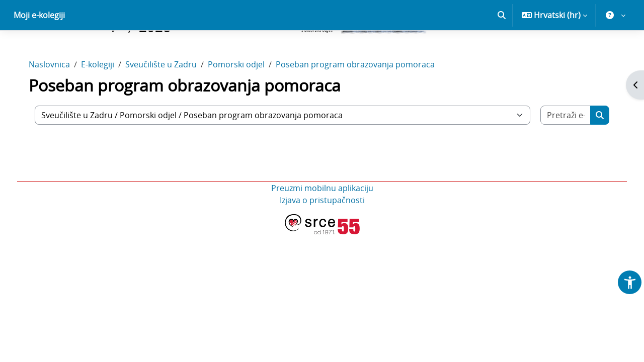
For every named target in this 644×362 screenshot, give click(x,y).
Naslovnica (56, 100)
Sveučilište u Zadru (168, 100)
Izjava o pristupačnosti (322, 235)
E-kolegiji (105, 100)
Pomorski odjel (243, 100)
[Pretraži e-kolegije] (560, 150)
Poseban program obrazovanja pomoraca (362, 100)
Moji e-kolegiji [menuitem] (39, 50)
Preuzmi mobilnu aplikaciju (322, 223)
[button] (502, 50)
